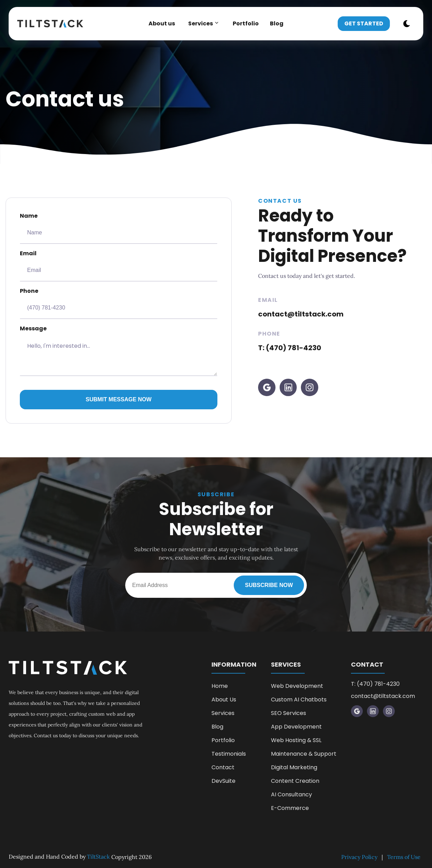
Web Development (297, 686)
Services (223, 713)
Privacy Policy (359, 857)
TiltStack (98, 857)
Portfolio (246, 23)
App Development (296, 727)
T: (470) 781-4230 (290, 348)
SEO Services (289, 713)
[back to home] (54, 24)
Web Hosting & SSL (296, 740)
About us (162, 23)
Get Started (364, 23)
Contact (223, 767)
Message (119, 350)
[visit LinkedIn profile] (288, 387)
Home (220, 686)
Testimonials (229, 754)
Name (119, 228)
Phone (119, 303)
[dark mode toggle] (407, 24)
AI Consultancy (291, 794)
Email (119, 265)
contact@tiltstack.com (301, 314)
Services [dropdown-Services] (204, 23)
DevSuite (223, 781)
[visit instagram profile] (310, 387)
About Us (224, 700)
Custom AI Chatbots (299, 700)
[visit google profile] (267, 387)
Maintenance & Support (304, 754)
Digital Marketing (294, 767)
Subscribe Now (269, 585)
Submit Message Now (118, 399)
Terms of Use (404, 857)
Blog (277, 23)
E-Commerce (290, 808)
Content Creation (295, 781)
